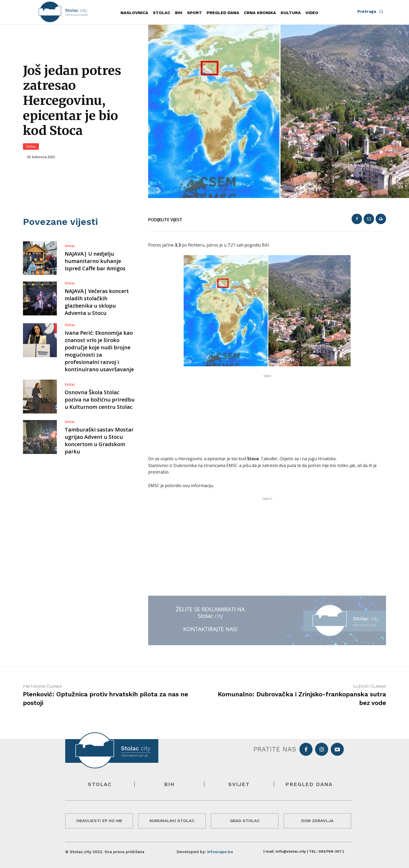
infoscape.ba (220, 852)
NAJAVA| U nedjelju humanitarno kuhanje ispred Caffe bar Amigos (95, 261)
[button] (372, 12)
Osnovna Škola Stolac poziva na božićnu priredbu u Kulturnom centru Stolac (100, 400)
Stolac (31, 146)
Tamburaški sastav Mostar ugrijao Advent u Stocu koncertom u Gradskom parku (99, 441)
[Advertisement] (267, 415)
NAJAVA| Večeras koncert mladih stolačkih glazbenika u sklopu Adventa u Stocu (97, 302)
